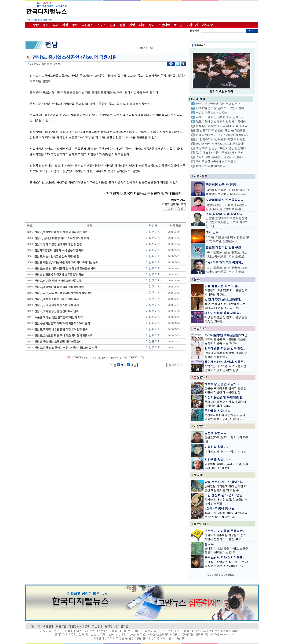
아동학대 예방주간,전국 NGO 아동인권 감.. (223, 126)
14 (90, 358)
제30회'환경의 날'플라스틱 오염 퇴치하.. (221, 108)
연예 (113, 25)
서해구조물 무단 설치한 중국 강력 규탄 (220, 117)
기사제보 (208, 25)
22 (126, 358)
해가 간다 (212, 232)
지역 (132, 25)
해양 (142, 25)
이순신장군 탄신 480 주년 (212, 113)
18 (108, 358)
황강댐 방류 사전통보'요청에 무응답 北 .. (221, 144)
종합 (36, 25)
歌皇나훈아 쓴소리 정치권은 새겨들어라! (221, 121)
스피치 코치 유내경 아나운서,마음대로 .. (221, 157)
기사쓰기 (192, 25)
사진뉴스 (87, 25)
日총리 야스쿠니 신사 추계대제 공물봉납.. (222, 135)
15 (94, 358)
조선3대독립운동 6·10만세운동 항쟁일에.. (222, 148)
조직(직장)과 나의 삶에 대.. (224, 214)
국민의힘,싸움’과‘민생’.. (222, 185)
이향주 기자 (153, 232)
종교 (152, 25)
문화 (75, 25)
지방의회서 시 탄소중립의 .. (224, 200)
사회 (65, 25)
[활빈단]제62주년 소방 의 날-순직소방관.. (222, 130)
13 (86, 358)
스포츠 (101, 25)
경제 (55, 25)
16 (99, 358)
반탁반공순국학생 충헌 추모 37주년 (218, 104)
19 (112, 358)
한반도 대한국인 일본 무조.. (224, 247)
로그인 (178, 25)
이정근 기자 (153, 341)
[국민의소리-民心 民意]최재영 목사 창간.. (222, 139)
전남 (151, 48)
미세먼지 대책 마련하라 (211, 166)
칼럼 (122, 25)
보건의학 (164, 25)
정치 (46, 25)
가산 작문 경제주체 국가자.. (224, 263)
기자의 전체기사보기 (174, 204)
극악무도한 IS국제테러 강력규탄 (216, 162)
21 (121, 358)
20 (117, 358)
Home (141, 48)
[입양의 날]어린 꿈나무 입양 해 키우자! (220, 153)
